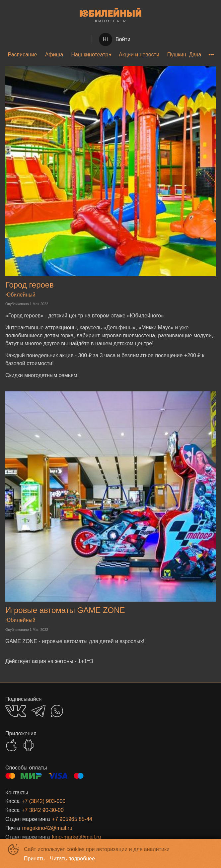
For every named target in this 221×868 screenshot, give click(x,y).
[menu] (110, 55)
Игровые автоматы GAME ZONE (65, 610)
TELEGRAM (38, 711)
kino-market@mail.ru (77, 837)
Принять (34, 859)
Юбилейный (20, 295)
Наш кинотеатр (90, 55)
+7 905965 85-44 (72, 819)
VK (16, 711)
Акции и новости (139, 55)
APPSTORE (11, 745)
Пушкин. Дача (184, 55)
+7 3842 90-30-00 (43, 810)
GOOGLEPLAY (29, 745)
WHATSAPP (57, 711)
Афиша (54, 55)
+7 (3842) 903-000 (43, 801)
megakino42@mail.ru (47, 828)
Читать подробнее (73, 859)
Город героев (30, 285)
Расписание (23, 55)
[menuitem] (23, 55)
